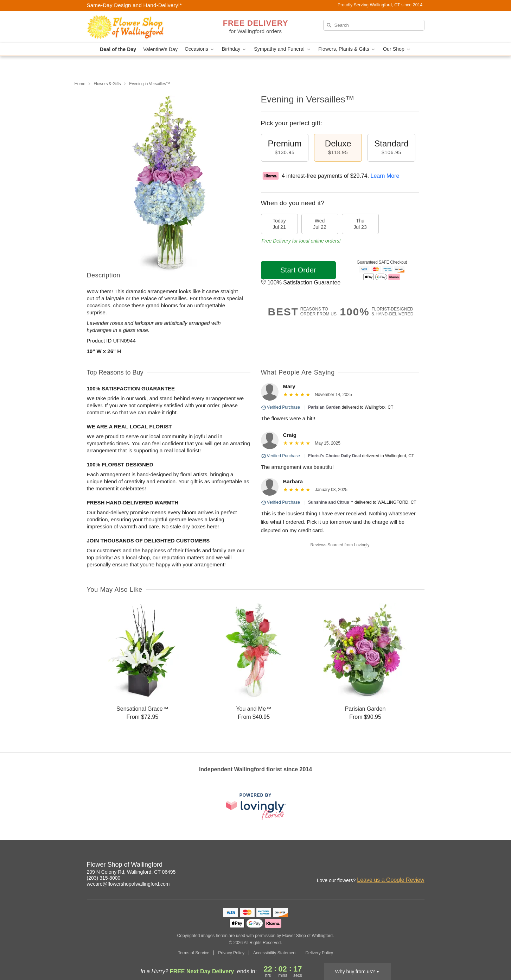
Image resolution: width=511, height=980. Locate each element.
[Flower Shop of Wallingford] (138, 27)
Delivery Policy (319, 953)
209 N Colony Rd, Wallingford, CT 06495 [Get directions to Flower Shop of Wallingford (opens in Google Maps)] (131, 872)
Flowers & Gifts (107, 84)
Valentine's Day (160, 49)
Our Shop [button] (397, 49)
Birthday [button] (235, 49)
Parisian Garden (324, 407)
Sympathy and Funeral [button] (283, 49)
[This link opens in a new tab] (256, 807)
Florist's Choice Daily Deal (334, 456)
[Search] (374, 25)
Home (80, 84)
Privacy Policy (231, 953)
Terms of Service (194, 953)
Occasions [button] (200, 49)
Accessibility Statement (275, 953)
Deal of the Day (118, 49)
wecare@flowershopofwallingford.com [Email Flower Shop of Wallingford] (128, 884)
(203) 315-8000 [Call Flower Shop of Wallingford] (104, 878)
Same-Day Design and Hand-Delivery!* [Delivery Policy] (135, 5)
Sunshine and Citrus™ (331, 502)
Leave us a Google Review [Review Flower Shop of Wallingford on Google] (391, 880)
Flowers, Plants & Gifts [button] (347, 49)
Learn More (385, 176)
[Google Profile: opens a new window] (420, 866)
